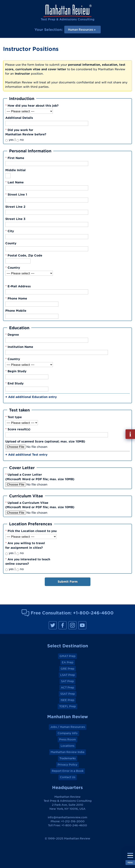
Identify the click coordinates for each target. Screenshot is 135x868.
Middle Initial (15, 170)
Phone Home (16, 298)
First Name (15, 158)
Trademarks (67, 758)
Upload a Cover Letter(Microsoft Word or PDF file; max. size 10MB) (40, 477)
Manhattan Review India (67, 752)
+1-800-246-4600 (93, 613)
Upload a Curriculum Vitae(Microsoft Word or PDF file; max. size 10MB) (40, 505)
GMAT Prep (67, 656)
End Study (14, 383)
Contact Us (68, 777)
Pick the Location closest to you (31, 531)
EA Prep (68, 662)
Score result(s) (18, 429)
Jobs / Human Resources (68, 727)
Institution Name (19, 347)
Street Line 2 (15, 207)
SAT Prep (67, 681)
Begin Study (16, 371)
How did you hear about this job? (32, 105)
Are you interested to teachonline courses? (28, 561)
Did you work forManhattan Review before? (26, 132)
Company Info (68, 733)
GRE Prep (67, 669)
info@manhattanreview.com (67, 817)
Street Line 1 (16, 194)
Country (13, 268)
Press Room (67, 739)
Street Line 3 (15, 219)
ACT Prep (67, 688)
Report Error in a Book (68, 771)
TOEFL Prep (67, 706)
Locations (67, 746)
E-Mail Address (18, 286)
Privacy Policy (67, 765)
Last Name (15, 182)
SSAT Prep (68, 694)
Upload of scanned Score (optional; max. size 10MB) (45, 441)
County (11, 243)
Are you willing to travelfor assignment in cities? (25, 545)
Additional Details (19, 118)
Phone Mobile (16, 311)
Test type (14, 417)
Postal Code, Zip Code (24, 255)
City (10, 231)
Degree (12, 335)
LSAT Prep (68, 675)
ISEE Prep (67, 700)
